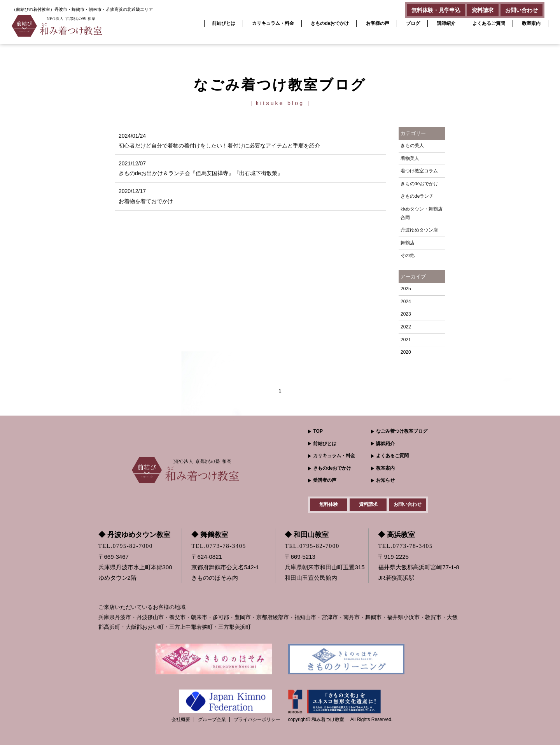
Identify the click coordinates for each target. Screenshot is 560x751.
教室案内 (531, 23)
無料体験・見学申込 (421, 9)
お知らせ (385, 480)
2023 (406, 314)
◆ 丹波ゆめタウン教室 (134, 541)
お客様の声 (378, 23)
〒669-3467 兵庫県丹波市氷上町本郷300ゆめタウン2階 (135, 573)
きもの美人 (412, 146)
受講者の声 (325, 480)
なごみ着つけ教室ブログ (402, 431)
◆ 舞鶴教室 (210, 541)
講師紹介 (446, 23)
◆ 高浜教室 (396, 541)
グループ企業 (212, 725)
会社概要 (181, 725)
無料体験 (329, 507)
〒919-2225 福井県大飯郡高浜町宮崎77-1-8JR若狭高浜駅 (418, 573)
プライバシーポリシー (257, 725)
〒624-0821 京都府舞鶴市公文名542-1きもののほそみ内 (225, 573)
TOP (318, 431)
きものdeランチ (417, 196)
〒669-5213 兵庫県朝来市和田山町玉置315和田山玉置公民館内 (325, 573)
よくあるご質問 (489, 23)
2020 (406, 352)
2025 (406, 289)
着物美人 (410, 158)
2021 (406, 340)
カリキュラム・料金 (273, 23)
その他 (408, 255)
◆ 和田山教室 (307, 541)
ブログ (413, 23)
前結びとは (224, 23)
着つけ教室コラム (419, 171)
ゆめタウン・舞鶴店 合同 (422, 213)
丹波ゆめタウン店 (419, 230)
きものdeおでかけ (330, 23)
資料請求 (474, 9)
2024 (406, 302)
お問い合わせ (518, 9)
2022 (406, 327)
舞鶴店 (408, 243)
